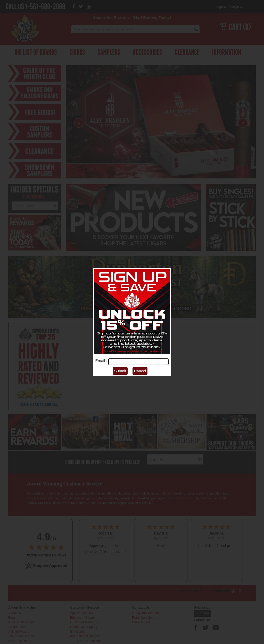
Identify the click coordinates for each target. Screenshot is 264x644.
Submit (120, 371)
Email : (102, 361)
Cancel (140, 371)
